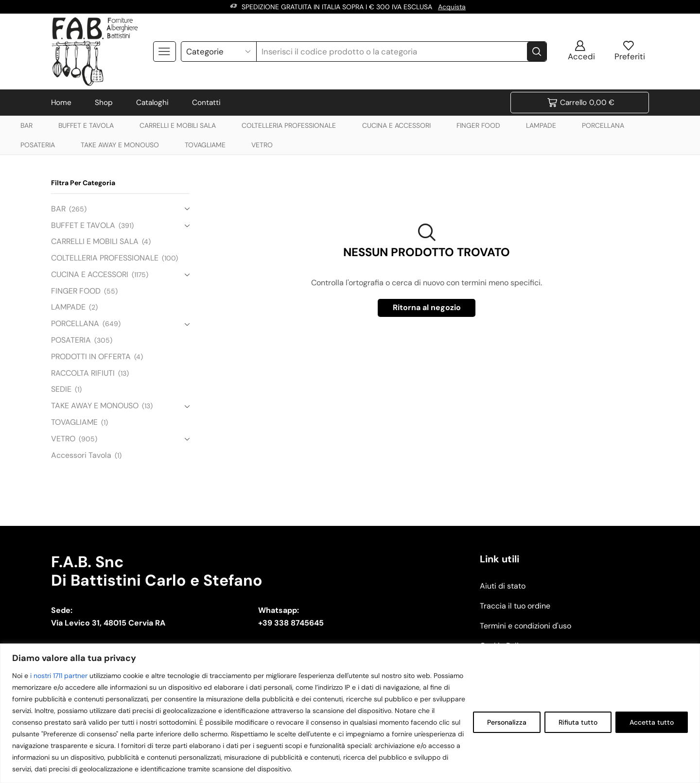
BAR (26, 125)
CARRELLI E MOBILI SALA (178, 125)
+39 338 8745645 (291, 623)
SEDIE (61, 389)
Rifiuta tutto (578, 722)
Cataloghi (152, 103)
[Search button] (537, 52)
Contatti (206, 103)
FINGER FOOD (478, 125)
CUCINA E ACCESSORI (396, 125)
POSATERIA (38, 145)
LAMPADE (541, 125)
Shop (104, 103)
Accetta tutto (652, 722)
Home (61, 103)
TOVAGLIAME (205, 145)
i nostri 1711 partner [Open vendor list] (59, 676)
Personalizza (507, 722)
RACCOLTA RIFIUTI (83, 373)
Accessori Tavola (81, 455)
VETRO (262, 145)
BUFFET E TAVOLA (86, 125)
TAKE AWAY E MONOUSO (120, 145)
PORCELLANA (603, 125)
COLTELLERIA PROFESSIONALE (289, 125)
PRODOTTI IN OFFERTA (91, 357)
